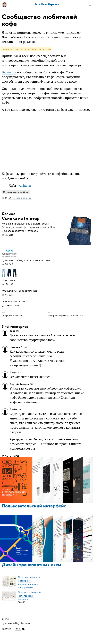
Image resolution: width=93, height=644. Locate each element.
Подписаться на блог (16, 192)
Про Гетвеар (9, 280)
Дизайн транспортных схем (31, 565)
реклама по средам (23, 198)
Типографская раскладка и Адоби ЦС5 (65, 315)
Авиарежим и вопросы (12, 315)
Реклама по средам (14, 301)
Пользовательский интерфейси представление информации (29, 582)
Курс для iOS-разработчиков (20, 291)
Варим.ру (9, 72)
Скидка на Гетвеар (21, 219)
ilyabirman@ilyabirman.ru (18, 623)
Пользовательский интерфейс (34, 506)
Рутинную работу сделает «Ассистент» (26, 260)
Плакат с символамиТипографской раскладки (30, 596)
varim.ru (25, 185)
